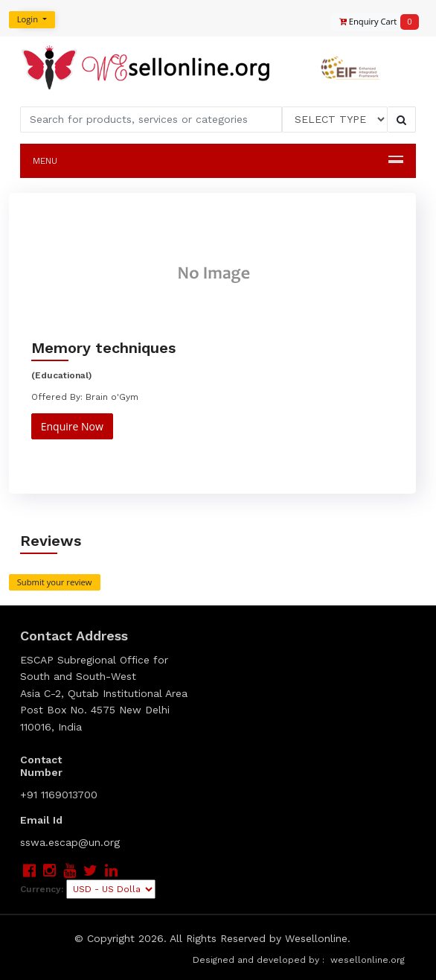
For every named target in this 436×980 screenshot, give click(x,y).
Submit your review (55, 582)
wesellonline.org (368, 960)
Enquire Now (72, 426)
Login (29, 19)
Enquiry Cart (372, 22)
